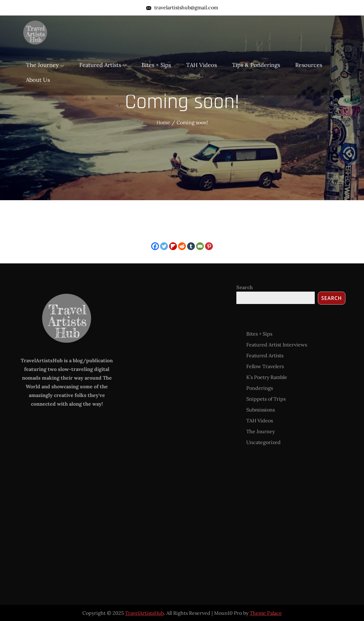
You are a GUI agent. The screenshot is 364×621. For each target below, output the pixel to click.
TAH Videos (202, 65)
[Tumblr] (191, 246)
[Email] (200, 246)
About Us (38, 80)
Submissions (261, 410)
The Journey (45, 65)
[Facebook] (155, 246)
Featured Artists (103, 65)
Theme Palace (266, 613)
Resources (309, 65)
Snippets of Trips (266, 399)
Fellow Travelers (265, 366)
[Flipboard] (173, 246)
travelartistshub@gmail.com (182, 7)
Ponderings (260, 388)
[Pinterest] (209, 246)
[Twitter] (164, 246)
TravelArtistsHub (145, 613)
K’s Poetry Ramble (267, 377)
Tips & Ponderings (256, 65)
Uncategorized (263, 442)
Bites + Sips (156, 65)
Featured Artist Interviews (277, 345)
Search (245, 287)
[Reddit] (182, 246)
